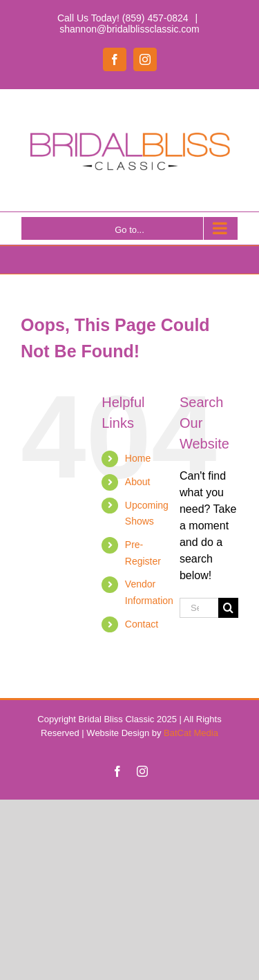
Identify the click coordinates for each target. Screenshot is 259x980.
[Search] (228, 608)
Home (138, 458)
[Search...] (199, 608)
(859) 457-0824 (155, 18)
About (138, 482)
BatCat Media (191, 733)
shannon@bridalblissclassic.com (129, 29)
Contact (142, 624)
